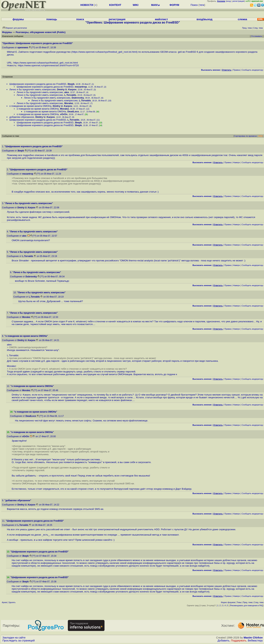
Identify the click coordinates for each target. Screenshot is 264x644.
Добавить (224, 641)
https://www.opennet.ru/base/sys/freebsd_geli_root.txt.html (104, 52)
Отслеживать (257, 36)
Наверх (236, 162)
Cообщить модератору (252, 70)
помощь (52, 19)
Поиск (194, 5)
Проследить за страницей (19, 641)
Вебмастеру (255, 641)
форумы (18, 19)
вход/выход (204, 19)
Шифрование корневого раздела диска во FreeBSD (38, 84)
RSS (261, 136)
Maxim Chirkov (253, 638)
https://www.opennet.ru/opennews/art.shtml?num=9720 (48, 65)
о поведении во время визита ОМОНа (30, 106)
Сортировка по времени (245, 136)
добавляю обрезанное (22, 117)
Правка (236, 70)
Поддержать (239, 641)
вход (229, 1)
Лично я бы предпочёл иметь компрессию (32, 89)
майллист (161, 19)
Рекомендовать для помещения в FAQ (247, 606)
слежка (242, 19)
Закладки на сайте (14, 638)
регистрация (238, 1)
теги (202, 5)
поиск (80, 19)
